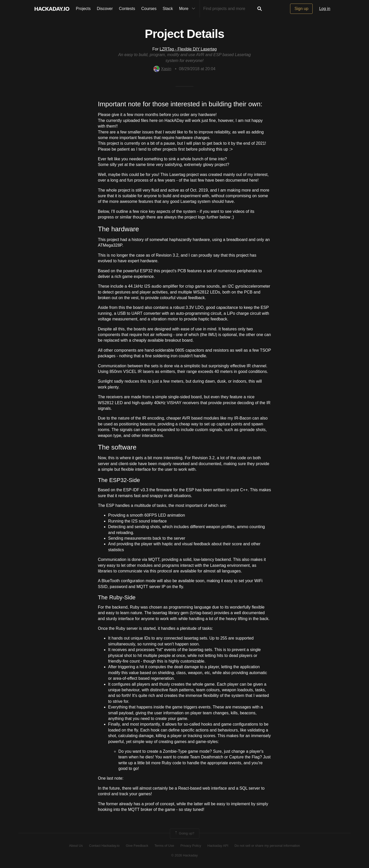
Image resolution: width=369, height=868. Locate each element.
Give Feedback (137, 846)
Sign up (301, 9)
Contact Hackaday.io (104, 846)
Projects (83, 9)
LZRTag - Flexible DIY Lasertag (188, 49)
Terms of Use (164, 846)
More (188, 9)
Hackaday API (218, 846)
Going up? (184, 833)
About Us (76, 846)
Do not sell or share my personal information (267, 846)
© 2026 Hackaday (184, 855)
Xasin (162, 69)
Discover (105, 9)
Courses (149, 9)
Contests (127, 9)
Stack (168, 9)
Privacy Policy (191, 846)
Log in (325, 9)
